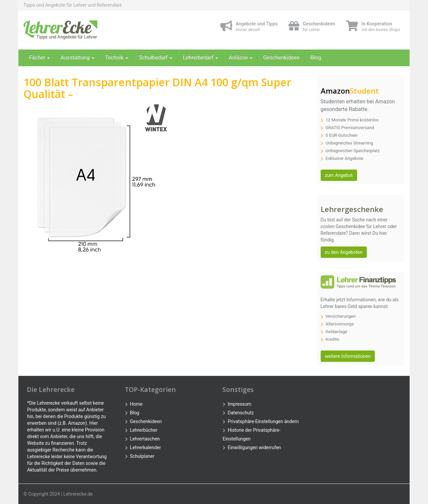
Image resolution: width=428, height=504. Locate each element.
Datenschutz (241, 413)
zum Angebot (339, 175)
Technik (117, 58)
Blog (316, 58)
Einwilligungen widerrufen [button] (254, 447)
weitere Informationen (348, 356)
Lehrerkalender (146, 447)
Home (136, 404)
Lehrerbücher (144, 430)
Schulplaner (142, 456)
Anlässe (241, 58)
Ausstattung (77, 58)
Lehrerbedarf (200, 58)
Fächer (39, 58)
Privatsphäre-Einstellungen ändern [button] (263, 421)
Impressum (239, 404)
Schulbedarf (155, 58)
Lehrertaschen (145, 439)
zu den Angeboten (344, 252)
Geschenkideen (281, 58)
